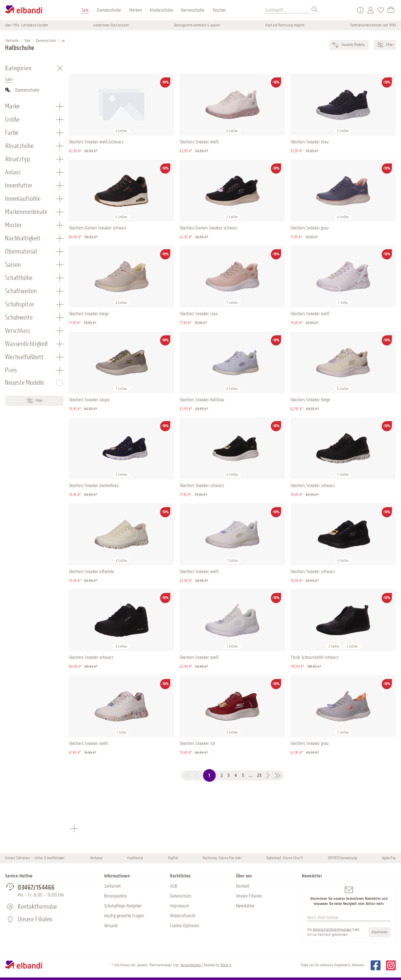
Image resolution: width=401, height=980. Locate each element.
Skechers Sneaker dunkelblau (94, 486)
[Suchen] (315, 10)
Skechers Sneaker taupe (89, 400)
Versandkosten (191, 965)
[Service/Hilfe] (360, 10)
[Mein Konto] (371, 10)
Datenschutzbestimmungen (332, 930)
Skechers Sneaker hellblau (202, 400)
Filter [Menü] (34, 401)
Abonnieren (380, 932)
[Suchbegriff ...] (288, 10)
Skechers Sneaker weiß (199, 142)
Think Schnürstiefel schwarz (315, 657)
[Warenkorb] (391, 10)
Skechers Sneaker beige (89, 314)
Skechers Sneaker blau (310, 142)
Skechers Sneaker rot (197, 743)
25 (259, 775)
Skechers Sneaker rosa (199, 314)
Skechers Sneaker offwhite (91, 572)
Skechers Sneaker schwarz (202, 486)
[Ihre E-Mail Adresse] (349, 918)
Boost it (226, 965)
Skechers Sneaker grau (310, 228)
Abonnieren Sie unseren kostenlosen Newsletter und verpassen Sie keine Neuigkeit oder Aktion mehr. (349, 896)
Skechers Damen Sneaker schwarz (98, 228)
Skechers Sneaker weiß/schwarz (96, 142)
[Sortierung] (353, 45)
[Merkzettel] (381, 10)
